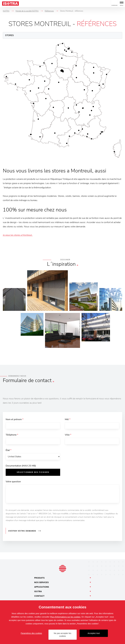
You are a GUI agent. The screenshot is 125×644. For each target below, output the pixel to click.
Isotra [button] (38, 592)
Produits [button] (39, 578)
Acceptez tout (94, 633)
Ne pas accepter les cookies (63, 635)
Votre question (13, 483)
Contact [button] (39, 596)
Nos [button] (41, 583)
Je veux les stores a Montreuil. (18, 235)
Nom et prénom (15, 419)
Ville (68, 435)
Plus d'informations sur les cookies (65, 617)
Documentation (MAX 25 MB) (21, 467)
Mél (68, 419)
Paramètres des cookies (31, 633)
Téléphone (12, 435)
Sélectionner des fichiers (33, 473)
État (8, 451)
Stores (9, 35)
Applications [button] (42, 587)
